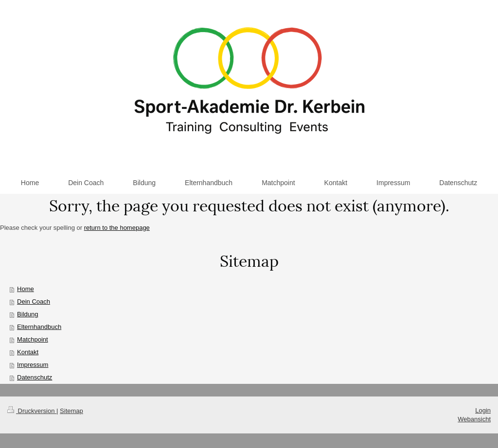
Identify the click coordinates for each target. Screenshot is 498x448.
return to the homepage (117, 228)
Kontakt (28, 352)
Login (483, 410)
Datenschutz (35, 377)
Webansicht (474, 419)
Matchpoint (33, 339)
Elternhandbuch (39, 327)
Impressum (33, 365)
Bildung (27, 314)
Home (26, 289)
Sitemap (71, 411)
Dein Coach (34, 302)
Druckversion (32, 411)
